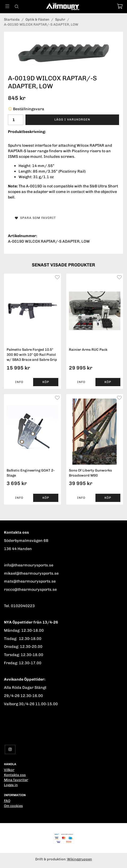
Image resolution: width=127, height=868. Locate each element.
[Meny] (7, 6)
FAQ (7, 801)
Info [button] (19, 382)
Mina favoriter (16, 780)
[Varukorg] (120, 6)
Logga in (11, 785)
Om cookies (13, 806)
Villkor (9, 770)
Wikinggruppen (80, 859)
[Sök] (17, 7)
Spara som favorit (35, 218)
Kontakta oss (15, 775)
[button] (46, 382)
